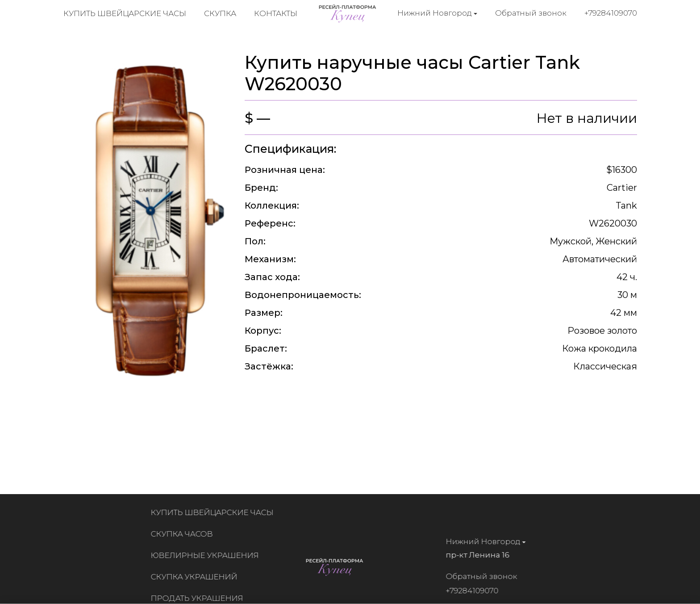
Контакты (276, 13)
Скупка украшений (197, 577)
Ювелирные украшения (208, 555)
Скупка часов (185, 534)
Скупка (220, 13)
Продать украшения (200, 598)
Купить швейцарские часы (125, 13)
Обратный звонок (531, 13)
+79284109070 (611, 13)
